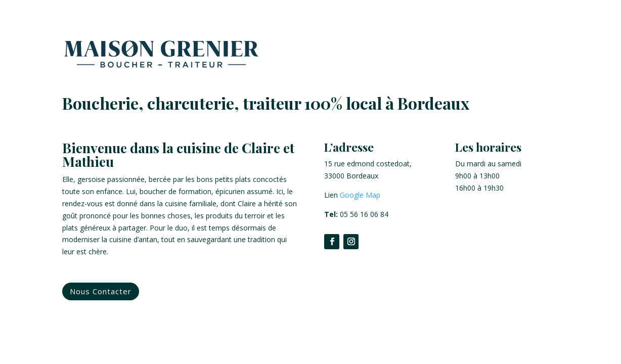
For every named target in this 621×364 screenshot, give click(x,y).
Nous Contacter (101, 291)
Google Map (360, 195)
